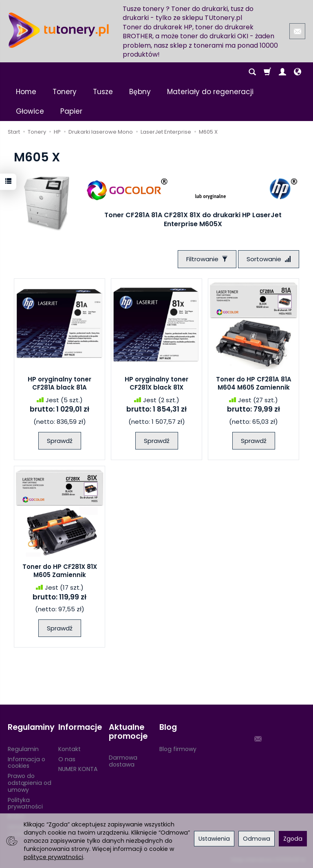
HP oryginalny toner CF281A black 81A (60, 383)
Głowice (30, 111)
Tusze (103, 92)
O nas (67, 759)
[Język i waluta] (298, 72)
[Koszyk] (267, 72)
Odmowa (257, 839)
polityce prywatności (53, 857)
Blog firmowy (178, 749)
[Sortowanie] (269, 259)
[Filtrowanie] (207, 259)
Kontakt (69, 749)
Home (26, 92)
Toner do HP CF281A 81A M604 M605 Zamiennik (254, 383)
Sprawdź (60, 441)
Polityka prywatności (25, 803)
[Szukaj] (252, 72)
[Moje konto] (282, 72)
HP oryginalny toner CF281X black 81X (156, 383)
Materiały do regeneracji (210, 92)
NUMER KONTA (78, 769)
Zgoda (293, 839)
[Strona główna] (59, 30)
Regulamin (23, 749)
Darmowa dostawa (123, 761)
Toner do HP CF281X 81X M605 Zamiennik (60, 571)
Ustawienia (214, 839)
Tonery (65, 92)
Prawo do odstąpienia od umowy (30, 783)
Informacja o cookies (26, 763)
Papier (71, 111)
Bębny (140, 92)
